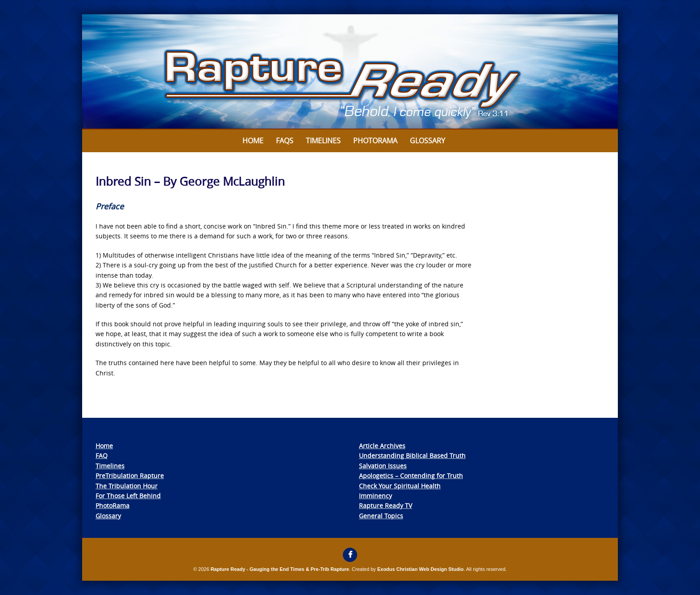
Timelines (323, 141)
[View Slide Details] (350, 72)
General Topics (381, 516)
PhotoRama (112, 506)
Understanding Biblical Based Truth (412, 456)
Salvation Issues (383, 466)
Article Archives (382, 446)
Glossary (427, 141)
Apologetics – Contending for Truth (411, 476)
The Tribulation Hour (127, 486)
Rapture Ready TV (385, 506)
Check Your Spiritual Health (400, 486)
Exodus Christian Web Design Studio (421, 569)
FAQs (285, 141)
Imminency (375, 496)
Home (253, 141)
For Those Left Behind (128, 496)
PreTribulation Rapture (130, 476)
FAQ (102, 456)
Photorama (375, 141)
